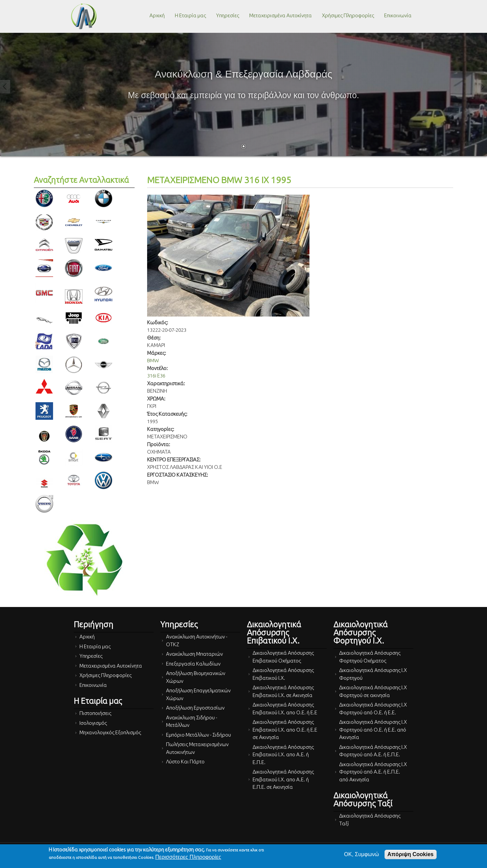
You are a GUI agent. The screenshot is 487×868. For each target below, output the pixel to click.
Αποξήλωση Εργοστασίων (195, 708)
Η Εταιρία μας (190, 15)
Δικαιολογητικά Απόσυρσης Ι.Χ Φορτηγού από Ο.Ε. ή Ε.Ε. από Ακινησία (373, 730)
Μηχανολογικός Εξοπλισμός (110, 732)
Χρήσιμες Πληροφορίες (348, 15)
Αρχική (157, 15)
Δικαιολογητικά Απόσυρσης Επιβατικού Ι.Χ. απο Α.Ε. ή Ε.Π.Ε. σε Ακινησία (283, 779)
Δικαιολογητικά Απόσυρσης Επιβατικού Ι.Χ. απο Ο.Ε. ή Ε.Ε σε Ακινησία (285, 730)
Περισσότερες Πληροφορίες (188, 857)
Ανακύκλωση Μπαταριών (194, 654)
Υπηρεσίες (228, 15)
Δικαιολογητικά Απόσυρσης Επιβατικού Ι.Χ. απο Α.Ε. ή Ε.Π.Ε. (283, 755)
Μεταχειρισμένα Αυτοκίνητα (281, 15)
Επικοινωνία (398, 15)
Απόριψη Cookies (411, 854)
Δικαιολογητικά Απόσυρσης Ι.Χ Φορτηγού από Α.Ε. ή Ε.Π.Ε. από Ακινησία (373, 772)
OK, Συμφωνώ (361, 854)
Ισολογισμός (93, 723)
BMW (153, 360)
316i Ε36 (156, 376)
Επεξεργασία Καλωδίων (193, 664)
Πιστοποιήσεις (95, 713)
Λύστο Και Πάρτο (185, 762)
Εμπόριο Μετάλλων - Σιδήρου (199, 735)
